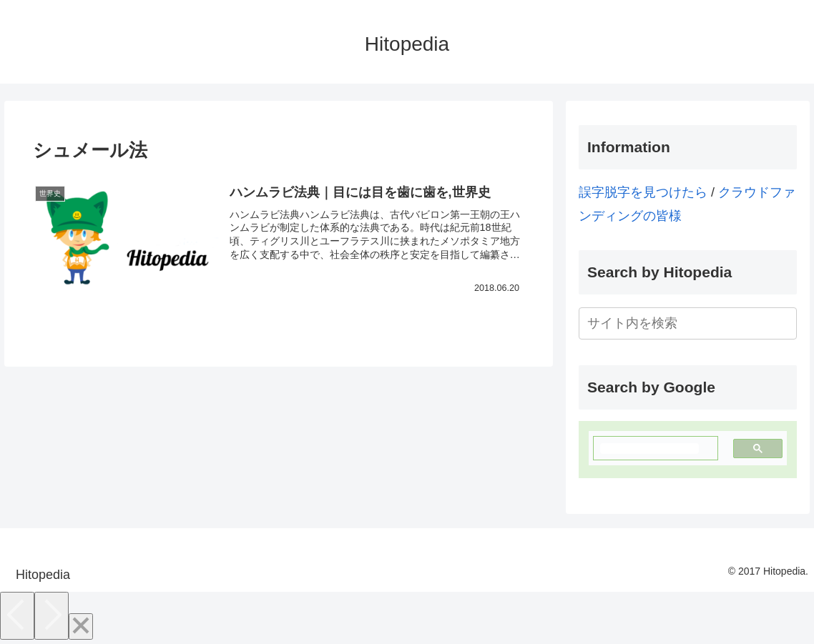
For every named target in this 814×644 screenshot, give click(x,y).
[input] (688, 323)
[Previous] (17, 616)
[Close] (81, 626)
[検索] (649, 449)
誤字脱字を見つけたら (643, 192)
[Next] (52, 616)
